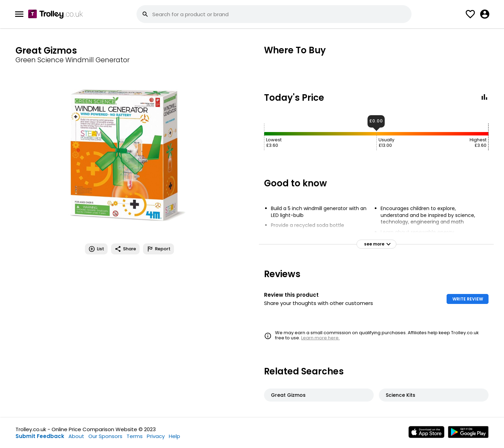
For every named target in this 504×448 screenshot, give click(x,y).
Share (125, 249)
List (96, 249)
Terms (135, 436)
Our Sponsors (105, 436)
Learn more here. (320, 338)
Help (174, 436)
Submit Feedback (40, 436)
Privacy (156, 436)
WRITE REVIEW (468, 299)
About (76, 436)
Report (158, 249)
